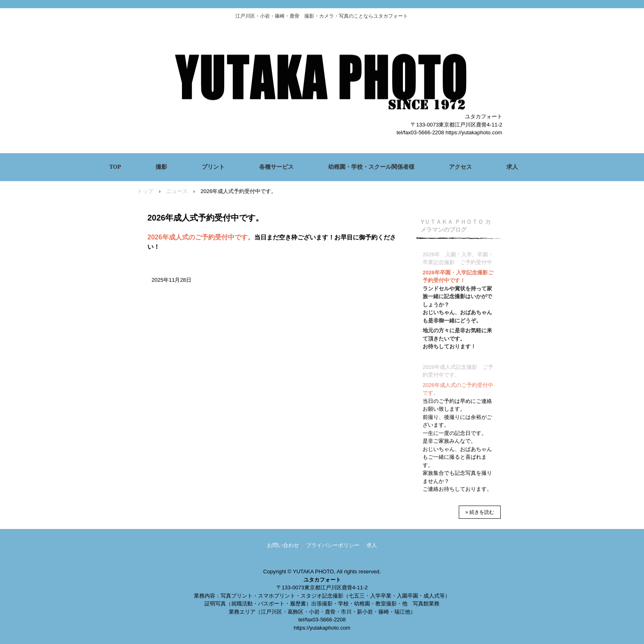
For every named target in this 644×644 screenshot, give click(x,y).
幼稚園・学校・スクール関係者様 (371, 167)
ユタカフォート (322, 76)
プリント (213, 167)
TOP (115, 167)
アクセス (460, 167)
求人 (512, 167)
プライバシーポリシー (333, 545)
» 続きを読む (480, 512)
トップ (145, 191)
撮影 (161, 167)
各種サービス (276, 167)
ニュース (177, 191)
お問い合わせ (283, 545)
